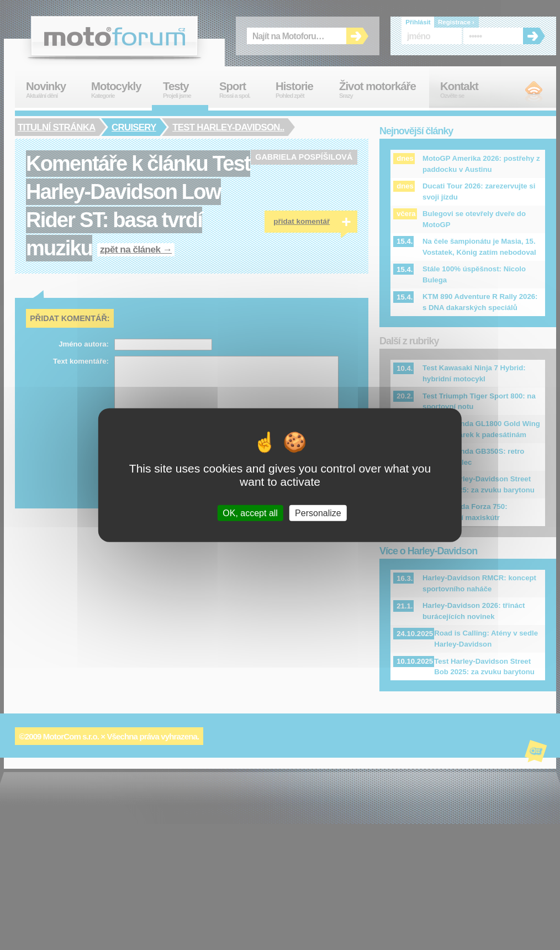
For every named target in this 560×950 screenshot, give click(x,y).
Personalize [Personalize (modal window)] (318, 513)
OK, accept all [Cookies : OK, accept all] (250, 513)
